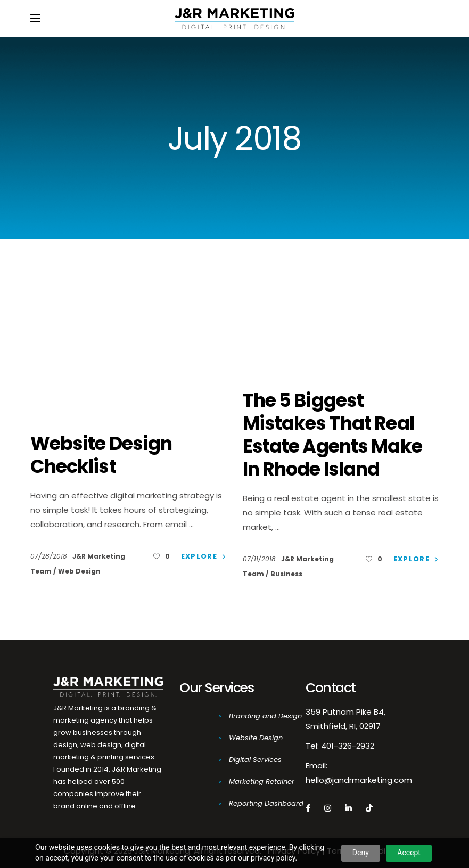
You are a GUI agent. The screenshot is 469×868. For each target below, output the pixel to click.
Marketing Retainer (262, 781)
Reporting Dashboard (266, 803)
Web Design (79, 571)
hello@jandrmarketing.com (359, 780)
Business (286, 574)
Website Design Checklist (101, 455)
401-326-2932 (348, 746)
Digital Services (255, 760)
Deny (361, 853)
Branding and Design (265, 716)
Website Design (256, 738)
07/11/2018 (260, 559)
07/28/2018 (50, 556)
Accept (409, 853)
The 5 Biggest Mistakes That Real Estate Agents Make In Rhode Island (332, 435)
